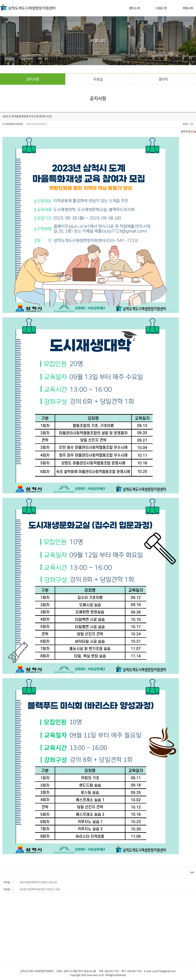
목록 (192, 872)
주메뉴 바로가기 (0, 0)
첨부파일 (188, 131)
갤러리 (163, 79)
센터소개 (134, 8)
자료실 (98, 79)
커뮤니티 (188, 8)
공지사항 (33, 79)
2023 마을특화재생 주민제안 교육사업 (38, 882)
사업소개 (161, 8)
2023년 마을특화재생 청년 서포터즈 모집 (40, 889)
